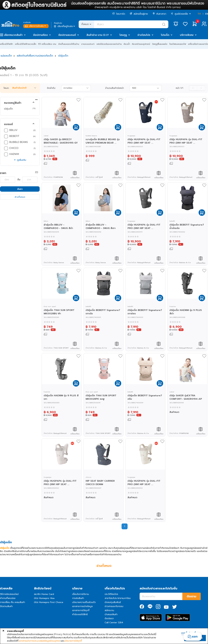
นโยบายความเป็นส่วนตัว (84, 602)
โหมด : (7, 88)
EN (207, 14)
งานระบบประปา (88, 44)
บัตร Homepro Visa (44, 598)
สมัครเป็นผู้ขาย (139, 14)
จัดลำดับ (51, 88)
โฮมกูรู (123, 35)
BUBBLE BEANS (19, 142)
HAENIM (14, 154)
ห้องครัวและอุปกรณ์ (141, 44)
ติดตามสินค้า (6, 606)
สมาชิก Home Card (44, 594)
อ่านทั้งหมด (104, 566)
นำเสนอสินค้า (111, 614)
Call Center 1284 (114, 623)
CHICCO (14, 148)
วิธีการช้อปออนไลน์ (9, 594)
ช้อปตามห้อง (40, 35)
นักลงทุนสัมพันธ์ (113, 602)
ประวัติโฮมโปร (111, 594)
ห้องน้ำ (127, 44)
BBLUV (13, 130)
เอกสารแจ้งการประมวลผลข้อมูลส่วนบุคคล (39, 641)
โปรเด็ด (165, 35)
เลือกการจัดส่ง (36, 26)
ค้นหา (20, 189)
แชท (195, 637)
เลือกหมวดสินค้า (13, 35)
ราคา (3, 173)
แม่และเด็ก (6, 56)
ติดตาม (192, 596)
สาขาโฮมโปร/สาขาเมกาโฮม (118, 598)
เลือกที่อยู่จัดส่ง (65, 26)
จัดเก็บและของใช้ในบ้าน (69, 44)
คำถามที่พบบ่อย (8, 598)
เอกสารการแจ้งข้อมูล (82, 606)
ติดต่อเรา (109, 618)
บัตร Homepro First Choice (49, 602)
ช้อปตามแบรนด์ (67, 35)
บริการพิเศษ (187, 35)
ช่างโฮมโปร (144, 35)
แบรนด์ (8, 124)
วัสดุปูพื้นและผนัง (160, 44)
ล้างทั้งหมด (20, 197)
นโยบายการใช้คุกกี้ (73, 641)
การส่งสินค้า (78, 598)
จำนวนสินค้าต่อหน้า (114, 88)
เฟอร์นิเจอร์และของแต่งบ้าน (109, 44)
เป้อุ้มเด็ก (63, 56)
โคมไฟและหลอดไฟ (178, 44)
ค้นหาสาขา (159, 14)
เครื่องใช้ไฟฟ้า (6, 44)
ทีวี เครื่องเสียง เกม (47, 44)
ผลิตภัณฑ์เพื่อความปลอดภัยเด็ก (35, 56)
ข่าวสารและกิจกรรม (114, 606)
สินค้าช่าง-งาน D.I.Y (98, 35)
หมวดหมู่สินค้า (13, 103)
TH (199, 14)
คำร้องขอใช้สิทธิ (80, 614)
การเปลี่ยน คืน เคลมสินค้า (13, 602)
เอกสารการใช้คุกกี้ (81, 610)
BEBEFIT (14, 136)
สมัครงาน (109, 610)
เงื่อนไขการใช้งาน (81, 594)
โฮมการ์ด (119, 14)
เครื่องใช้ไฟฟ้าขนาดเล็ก (26, 44)
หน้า (179, 88)
